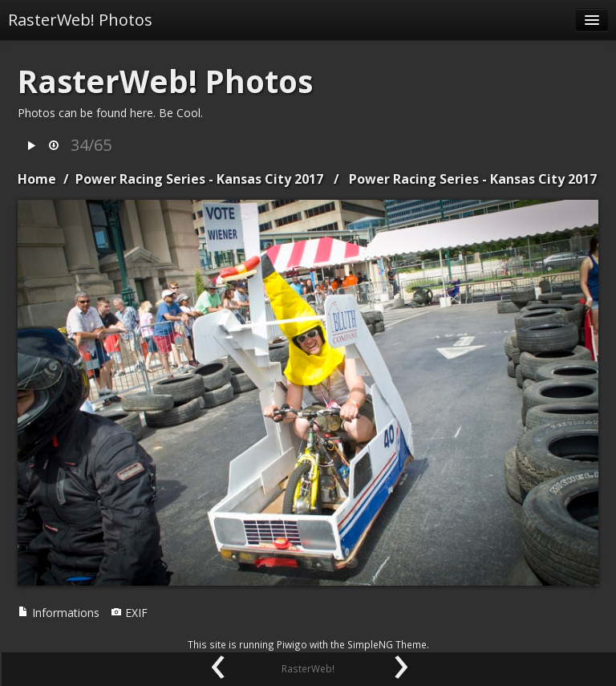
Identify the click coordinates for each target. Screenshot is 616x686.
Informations (59, 613)
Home (37, 179)
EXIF (129, 613)
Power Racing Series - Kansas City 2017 (199, 179)
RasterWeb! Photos (80, 20)
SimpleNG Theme (387, 644)
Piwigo (292, 644)
